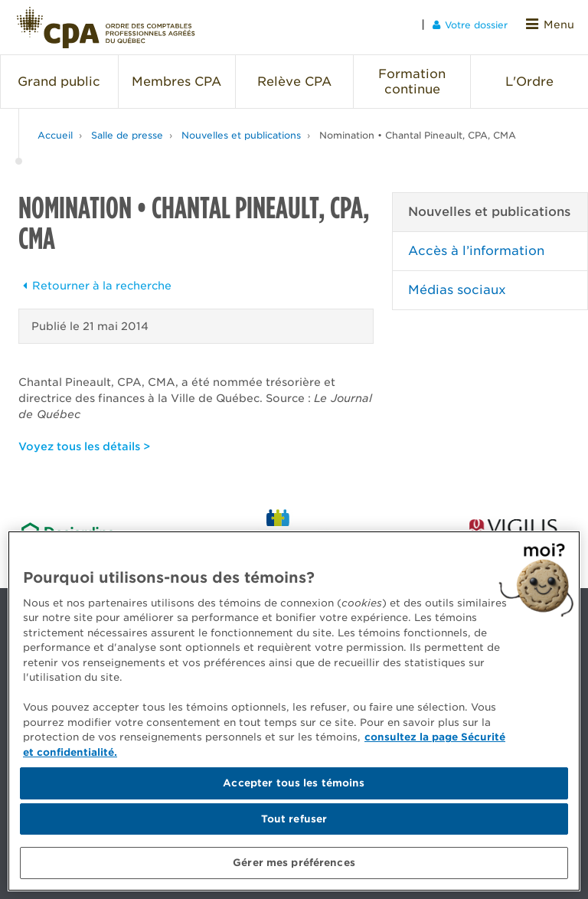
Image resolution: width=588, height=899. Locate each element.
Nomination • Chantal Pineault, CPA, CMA (418, 130)
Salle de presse (127, 130)
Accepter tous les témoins (294, 783)
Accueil (55, 130)
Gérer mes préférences (294, 863)
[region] (294, 711)
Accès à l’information (476, 245)
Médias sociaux (457, 284)
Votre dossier (475, 24)
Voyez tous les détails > (84, 441)
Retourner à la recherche (95, 280)
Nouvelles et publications (241, 130)
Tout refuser (294, 819)
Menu (553, 24)
